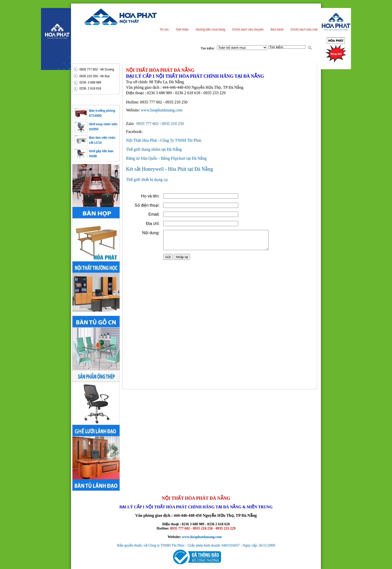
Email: (141, 224)
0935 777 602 (147, 124)
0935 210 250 (173, 124)
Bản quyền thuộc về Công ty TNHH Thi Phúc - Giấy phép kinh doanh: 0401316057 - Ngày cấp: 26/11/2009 (196, 545)
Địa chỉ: (140, 234)
